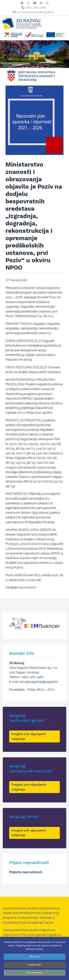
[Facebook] (22, 3)
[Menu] (8, 20)
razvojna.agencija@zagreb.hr (35, 12)
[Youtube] (35, 3)
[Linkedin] (41, 3)
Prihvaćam (34, 957)
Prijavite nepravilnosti (26, 872)
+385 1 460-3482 (35, 8)
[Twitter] (28, 3)
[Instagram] (47, 3)
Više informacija (34, 973)
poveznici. (29, 587)
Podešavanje (34, 965)
